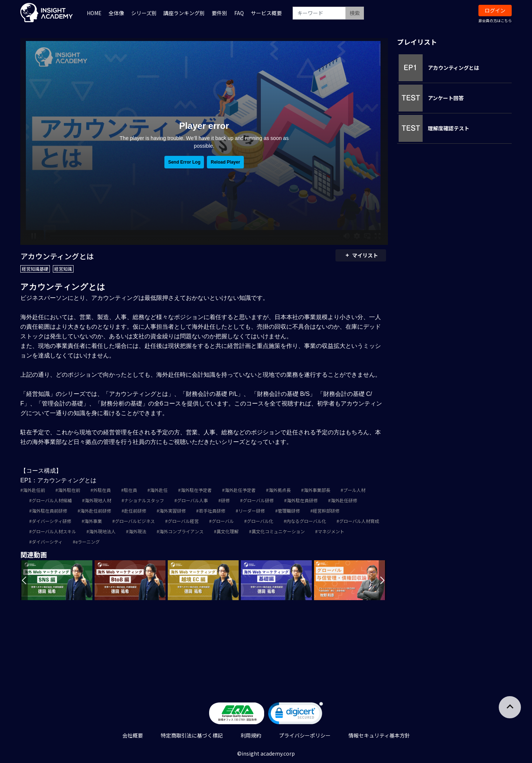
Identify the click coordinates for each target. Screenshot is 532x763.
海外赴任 (159, 490)
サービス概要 (266, 13)
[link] (296, 715)
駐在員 (130, 490)
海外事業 (93, 521)
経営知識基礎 (35, 269)
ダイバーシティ (47, 542)
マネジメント (331, 531)
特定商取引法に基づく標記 (192, 735)
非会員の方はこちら (495, 20)
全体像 (116, 13)
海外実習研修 (173, 511)
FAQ (239, 13)
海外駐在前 (69, 490)
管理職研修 (289, 511)
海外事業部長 (317, 490)
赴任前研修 (135, 511)
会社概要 (133, 735)
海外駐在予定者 (196, 490)
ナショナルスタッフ (144, 500)
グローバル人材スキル (54, 531)
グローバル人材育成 (359, 521)
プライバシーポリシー (305, 735)
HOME (94, 13)
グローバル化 (260, 521)
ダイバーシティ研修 (52, 521)
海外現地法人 (102, 531)
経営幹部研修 (326, 511)
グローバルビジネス (135, 521)
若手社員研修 (212, 511)
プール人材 (354, 490)
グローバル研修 (258, 500)
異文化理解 (228, 531)
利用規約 (251, 735)
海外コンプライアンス (181, 531)
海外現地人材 (98, 500)
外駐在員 (102, 490)
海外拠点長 (280, 490)
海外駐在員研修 (302, 500)
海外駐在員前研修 (50, 511)
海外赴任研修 (344, 500)
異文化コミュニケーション (278, 531)
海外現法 (137, 531)
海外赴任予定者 (240, 490)
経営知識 (63, 269)
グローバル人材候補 (52, 500)
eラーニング (88, 542)
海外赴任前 (34, 490)
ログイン (495, 10)
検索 (355, 13)
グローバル (223, 521)
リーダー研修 (252, 511)
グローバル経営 (183, 521)
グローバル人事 (192, 500)
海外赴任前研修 (96, 511)
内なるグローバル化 (306, 521)
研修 (225, 500)
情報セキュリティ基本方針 (379, 735)
